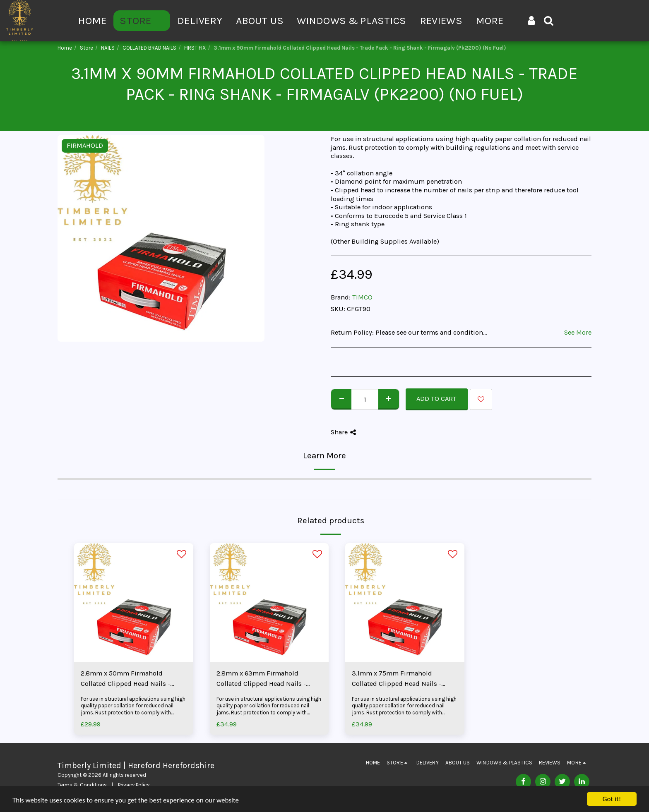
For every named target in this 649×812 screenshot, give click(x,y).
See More (578, 332)
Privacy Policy (134, 785)
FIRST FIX (195, 48)
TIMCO (362, 297)
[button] (549, 20)
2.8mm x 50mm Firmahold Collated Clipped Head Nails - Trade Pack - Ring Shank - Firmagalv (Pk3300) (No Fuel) (126, 679)
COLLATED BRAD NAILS (149, 48)
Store (87, 48)
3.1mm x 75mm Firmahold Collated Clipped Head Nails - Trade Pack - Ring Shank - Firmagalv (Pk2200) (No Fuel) (397, 679)
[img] (134, 603)
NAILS (108, 48)
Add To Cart (436, 399)
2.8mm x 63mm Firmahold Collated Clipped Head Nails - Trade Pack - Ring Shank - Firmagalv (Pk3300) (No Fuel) (262, 679)
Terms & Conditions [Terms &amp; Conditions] (82, 785)
